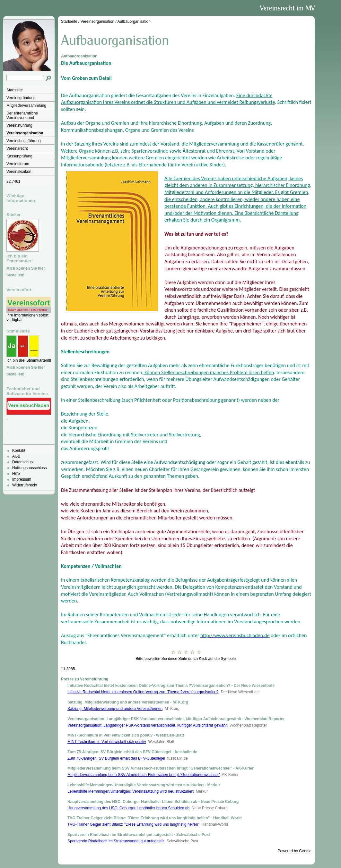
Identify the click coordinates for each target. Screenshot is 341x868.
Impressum (22, 479)
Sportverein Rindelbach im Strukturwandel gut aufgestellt (116, 841)
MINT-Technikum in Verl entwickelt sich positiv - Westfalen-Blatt (126, 735)
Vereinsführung (19, 125)
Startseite (15, 90)
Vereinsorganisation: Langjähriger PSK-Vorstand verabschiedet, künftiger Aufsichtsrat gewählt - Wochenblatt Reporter (176, 719)
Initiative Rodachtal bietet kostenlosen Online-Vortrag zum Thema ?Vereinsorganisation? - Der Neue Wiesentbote (171, 686)
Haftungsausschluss (29, 468)
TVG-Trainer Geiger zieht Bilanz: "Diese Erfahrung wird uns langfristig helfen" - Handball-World (155, 818)
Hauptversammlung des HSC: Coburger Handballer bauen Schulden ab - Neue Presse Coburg (153, 802)
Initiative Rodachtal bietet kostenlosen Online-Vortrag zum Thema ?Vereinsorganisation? (143, 692)
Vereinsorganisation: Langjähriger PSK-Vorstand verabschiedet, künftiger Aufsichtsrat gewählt (147, 725)
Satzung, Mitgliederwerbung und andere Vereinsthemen (115, 709)
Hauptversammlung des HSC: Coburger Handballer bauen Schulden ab (128, 808)
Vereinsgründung (21, 98)
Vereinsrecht (17, 148)
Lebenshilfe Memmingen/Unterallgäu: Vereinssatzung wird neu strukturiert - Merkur (144, 785)
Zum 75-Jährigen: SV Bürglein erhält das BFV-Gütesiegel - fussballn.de (132, 752)
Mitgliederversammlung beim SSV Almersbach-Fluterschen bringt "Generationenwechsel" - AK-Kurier (161, 768)
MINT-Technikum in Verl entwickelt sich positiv (107, 742)
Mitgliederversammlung (26, 105)
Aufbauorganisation (134, 21)
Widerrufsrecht (25, 485)
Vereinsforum (18, 164)
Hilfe (16, 474)
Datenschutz (23, 462)
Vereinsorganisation (25, 133)
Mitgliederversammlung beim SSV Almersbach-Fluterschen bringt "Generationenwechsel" (144, 775)
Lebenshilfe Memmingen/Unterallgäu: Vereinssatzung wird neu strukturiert (131, 791)
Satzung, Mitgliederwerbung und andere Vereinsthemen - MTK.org (128, 702)
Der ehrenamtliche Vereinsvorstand (22, 115)
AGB (16, 456)
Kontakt (19, 451)
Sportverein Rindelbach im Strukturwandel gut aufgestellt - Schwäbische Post (139, 835)
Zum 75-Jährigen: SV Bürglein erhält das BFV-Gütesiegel (116, 758)
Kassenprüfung (19, 156)
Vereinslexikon (19, 172)
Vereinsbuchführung (24, 141)
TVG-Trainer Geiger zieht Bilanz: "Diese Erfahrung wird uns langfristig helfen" (133, 824)
